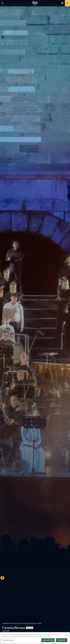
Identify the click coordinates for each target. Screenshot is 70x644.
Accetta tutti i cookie (48, 640)
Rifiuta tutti (62, 640)
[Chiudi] (67, 635)
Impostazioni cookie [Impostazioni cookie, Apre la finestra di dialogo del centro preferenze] (8, 640)
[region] (35, 638)
